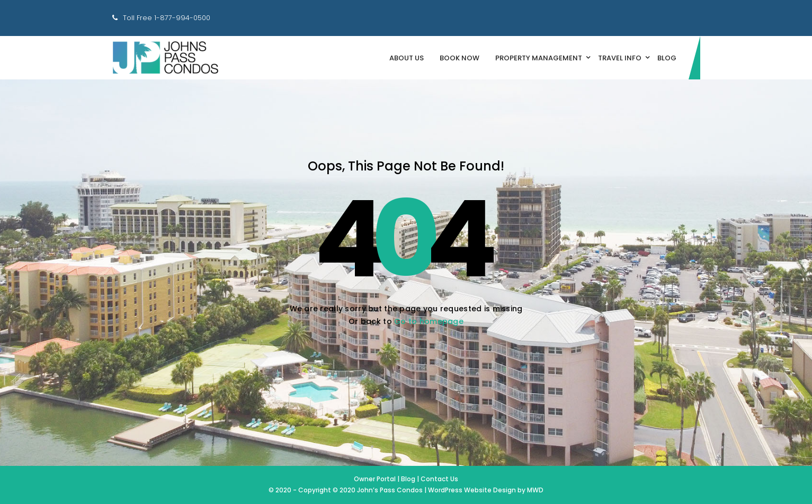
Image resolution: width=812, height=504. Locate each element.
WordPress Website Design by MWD (486, 490)
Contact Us (439, 479)
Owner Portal (376, 479)
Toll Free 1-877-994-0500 (167, 18)
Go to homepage (429, 321)
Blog (408, 479)
